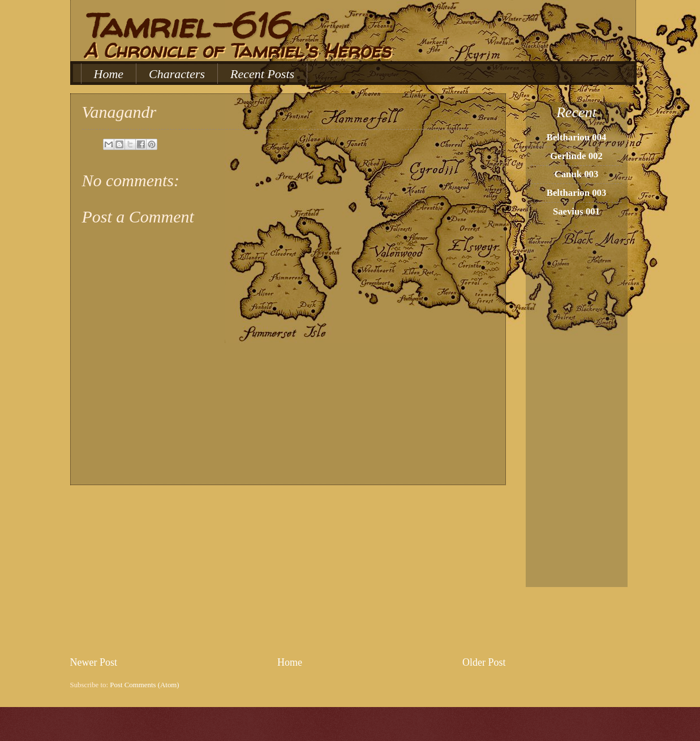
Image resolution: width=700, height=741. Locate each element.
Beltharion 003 (577, 193)
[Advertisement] (288, 570)
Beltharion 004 (577, 137)
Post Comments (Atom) (144, 685)
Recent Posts (262, 74)
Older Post (484, 662)
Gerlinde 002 (576, 156)
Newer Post (94, 662)
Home (109, 74)
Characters (177, 74)
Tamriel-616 (186, 25)
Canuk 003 (577, 174)
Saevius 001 (576, 211)
